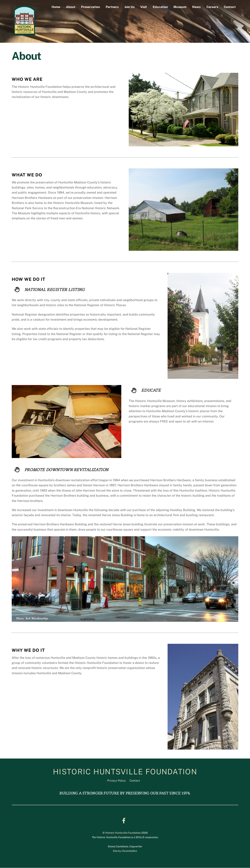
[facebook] (125, 820)
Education (160, 7)
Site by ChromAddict (125, 851)
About (71, 7)
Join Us (129, 7)
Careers (212, 7)
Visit (144, 7)
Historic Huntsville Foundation (123, 833)
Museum (180, 7)
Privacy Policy (117, 781)
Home (56, 7)
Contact (230, 7)
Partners (112, 7)
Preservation (90, 7)
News (196, 7)
